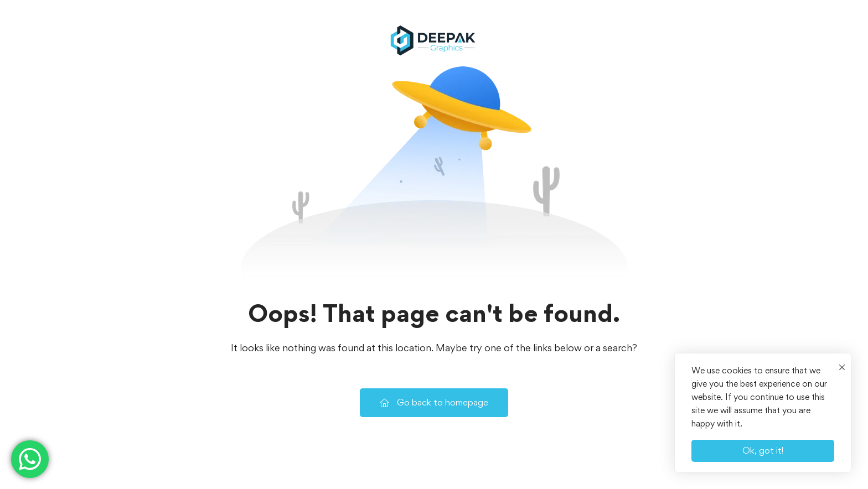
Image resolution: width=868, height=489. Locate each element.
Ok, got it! (763, 450)
